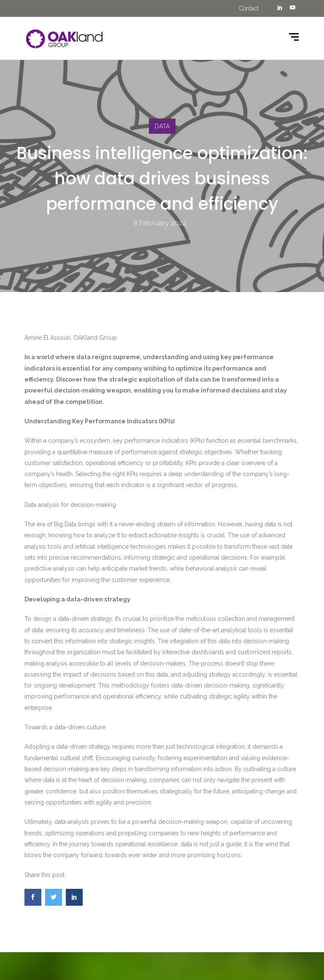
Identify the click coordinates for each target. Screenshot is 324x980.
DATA (162, 126)
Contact (249, 8)
